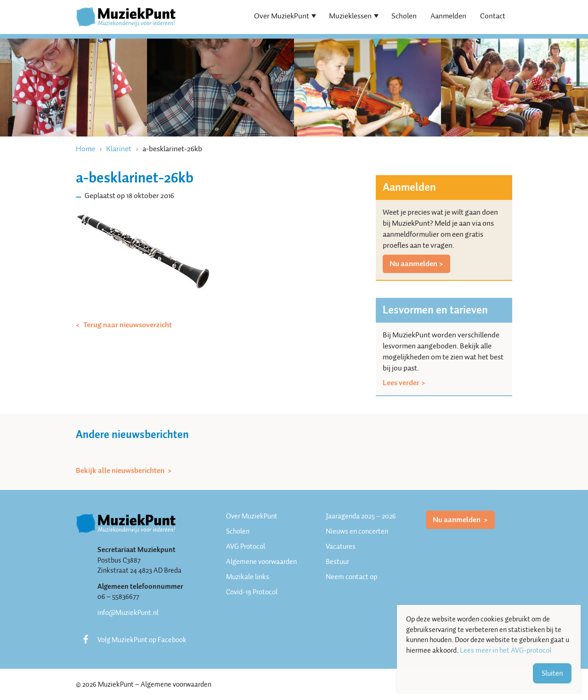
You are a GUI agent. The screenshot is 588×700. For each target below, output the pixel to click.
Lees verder (401, 383)
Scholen (404, 16)
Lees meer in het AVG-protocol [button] (506, 651)
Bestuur (337, 562)
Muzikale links (248, 577)
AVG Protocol (246, 546)
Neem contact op (351, 577)
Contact (493, 16)
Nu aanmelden (413, 264)
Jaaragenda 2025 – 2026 (361, 516)
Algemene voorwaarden (261, 562)
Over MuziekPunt (282, 16)
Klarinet (119, 149)
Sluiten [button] (552, 673)
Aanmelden (448, 16)
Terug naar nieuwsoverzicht (127, 325)
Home (85, 149)
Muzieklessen (350, 16)
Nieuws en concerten (357, 531)
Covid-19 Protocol (252, 592)
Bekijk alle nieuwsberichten (121, 471)
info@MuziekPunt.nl (128, 613)
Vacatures (341, 546)
